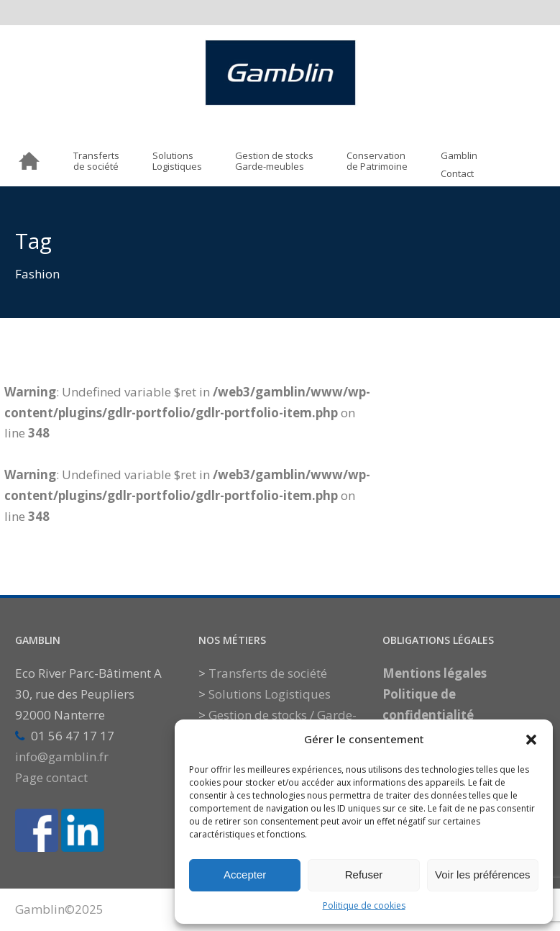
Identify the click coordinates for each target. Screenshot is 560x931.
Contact (457, 174)
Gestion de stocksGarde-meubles (274, 162)
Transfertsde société (96, 162)
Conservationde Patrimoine (377, 162)
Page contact (51, 777)
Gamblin (459, 156)
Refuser (364, 875)
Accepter (245, 875)
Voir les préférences (483, 875)
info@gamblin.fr (62, 757)
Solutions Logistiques (270, 694)
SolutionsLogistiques (177, 162)
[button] (531, 740)
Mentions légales (435, 673)
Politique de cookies (364, 905)
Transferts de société (268, 673)
